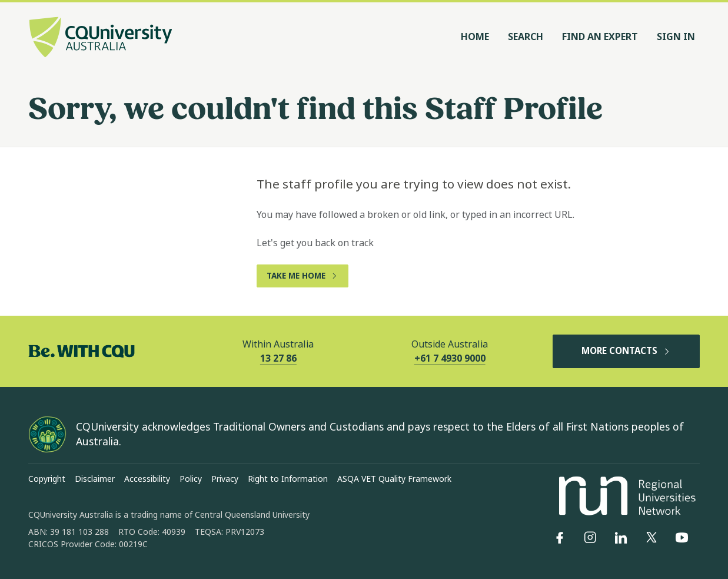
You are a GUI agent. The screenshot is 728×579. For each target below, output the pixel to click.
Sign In (676, 37)
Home (475, 37)
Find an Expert (600, 37)
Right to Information (288, 479)
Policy (191, 479)
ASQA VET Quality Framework (394, 479)
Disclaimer (95, 479)
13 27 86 (278, 358)
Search (526, 37)
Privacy (225, 479)
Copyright (47, 479)
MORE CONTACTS (626, 351)
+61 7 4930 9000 (450, 358)
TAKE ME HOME (302, 276)
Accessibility (147, 479)
